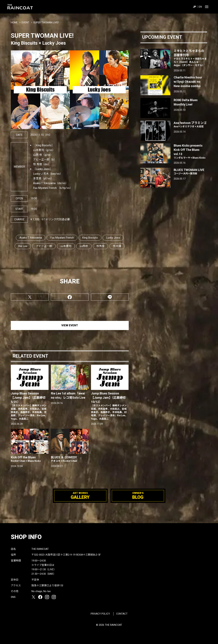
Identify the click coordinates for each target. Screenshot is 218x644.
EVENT (25, 22)
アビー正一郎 (44, 246)
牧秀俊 (100, 246)
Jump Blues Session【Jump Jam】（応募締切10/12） (110, 406)
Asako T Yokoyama (31, 238)
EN (200, 7)
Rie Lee (23, 246)
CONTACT (122, 614)
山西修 (84, 246)
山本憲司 (66, 246)
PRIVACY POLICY (100, 614)
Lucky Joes (113, 238)
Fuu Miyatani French (62, 238)
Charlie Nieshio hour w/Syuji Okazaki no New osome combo (188, 82)
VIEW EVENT (70, 325)
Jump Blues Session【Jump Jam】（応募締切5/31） (30, 406)
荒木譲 (117, 246)
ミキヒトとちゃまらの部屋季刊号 (190, 58)
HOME (14, 22)
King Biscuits (90, 238)
